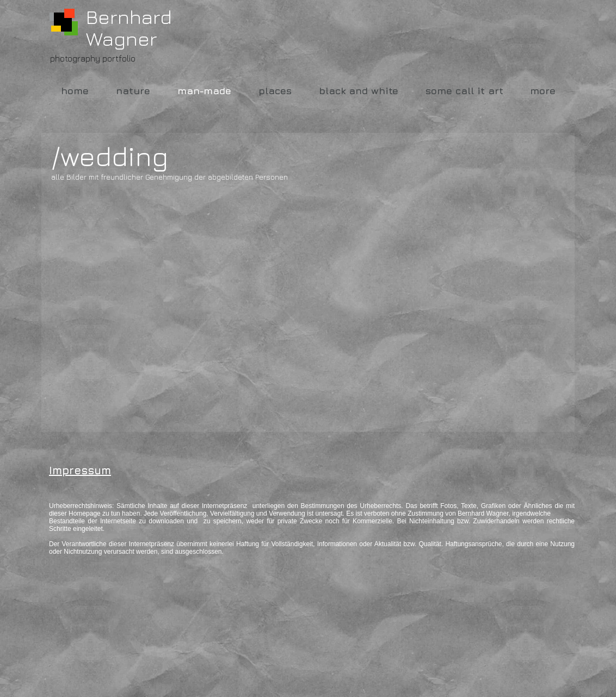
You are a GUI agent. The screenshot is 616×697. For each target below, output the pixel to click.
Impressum (80, 470)
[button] (143, 258)
